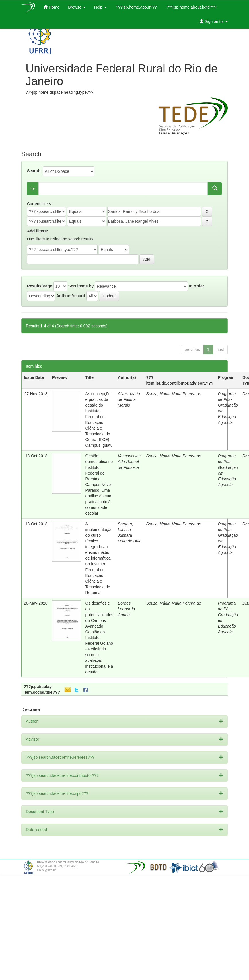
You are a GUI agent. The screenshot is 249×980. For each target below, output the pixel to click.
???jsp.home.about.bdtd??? (191, 7)
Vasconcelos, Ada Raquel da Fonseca (130, 462)
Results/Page (40, 286)
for (33, 189)
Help (100, 7)
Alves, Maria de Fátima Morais (129, 399)
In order (197, 286)
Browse (77, 7)
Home (51, 7)
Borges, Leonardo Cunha (126, 609)
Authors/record (71, 296)
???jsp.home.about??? (136, 7)
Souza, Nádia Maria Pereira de (174, 394)
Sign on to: (214, 21)
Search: (34, 171)
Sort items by (81, 286)
